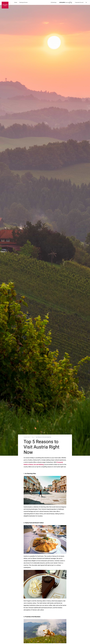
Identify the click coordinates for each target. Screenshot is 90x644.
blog (33, 437)
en (87, 2)
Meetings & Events (23, 2)
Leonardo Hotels (27, 437)
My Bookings (54, 2)
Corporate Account (79, 2)
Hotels (16, 2)
